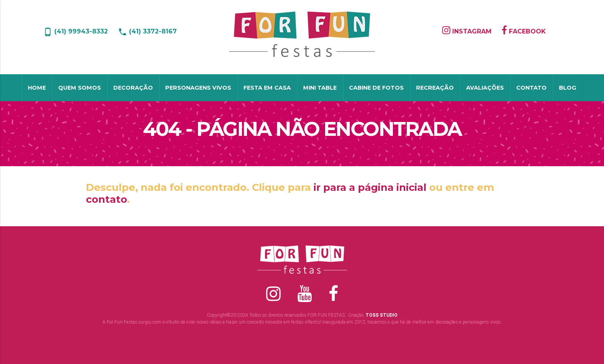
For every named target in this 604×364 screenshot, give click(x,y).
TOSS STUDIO (382, 315)
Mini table (320, 88)
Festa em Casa (267, 88)
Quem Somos (80, 88)
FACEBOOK (524, 31)
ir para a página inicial (370, 187)
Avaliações (485, 88)
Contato (531, 88)
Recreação (435, 88)
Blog (568, 88)
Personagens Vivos (198, 88)
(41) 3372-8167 (147, 31)
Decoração (133, 88)
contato (107, 199)
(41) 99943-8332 (75, 31)
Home (37, 88)
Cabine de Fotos (376, 88)
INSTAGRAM (467, 31)
